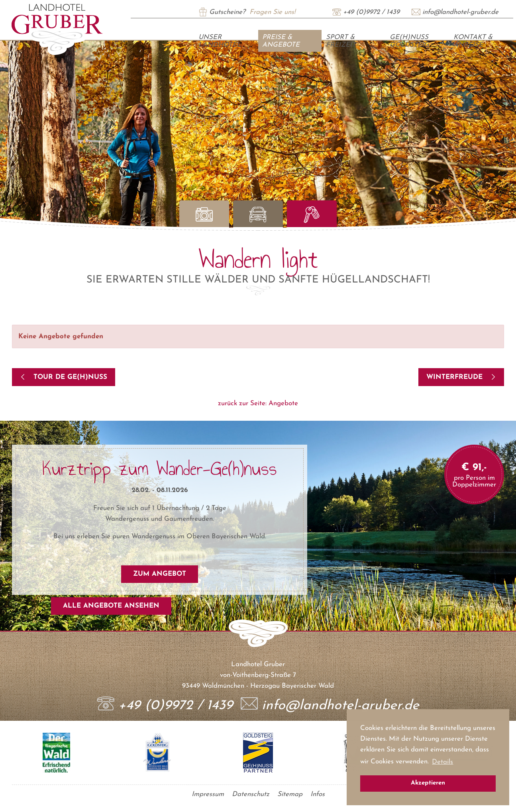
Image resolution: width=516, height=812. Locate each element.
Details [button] (442, 762)
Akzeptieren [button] (428, 783)
